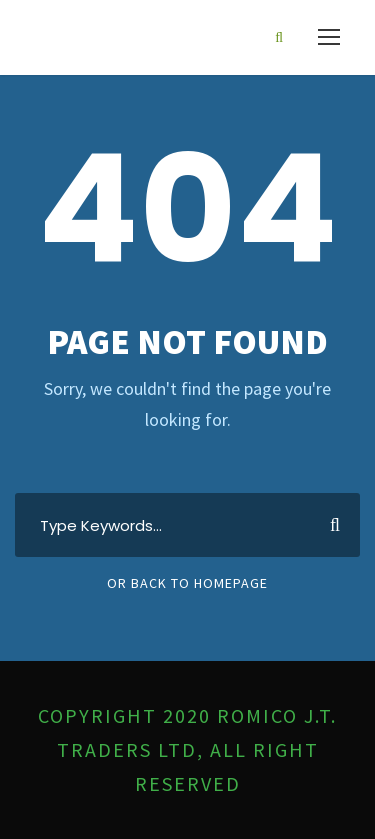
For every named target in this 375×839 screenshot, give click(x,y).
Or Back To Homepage (187, 583)
